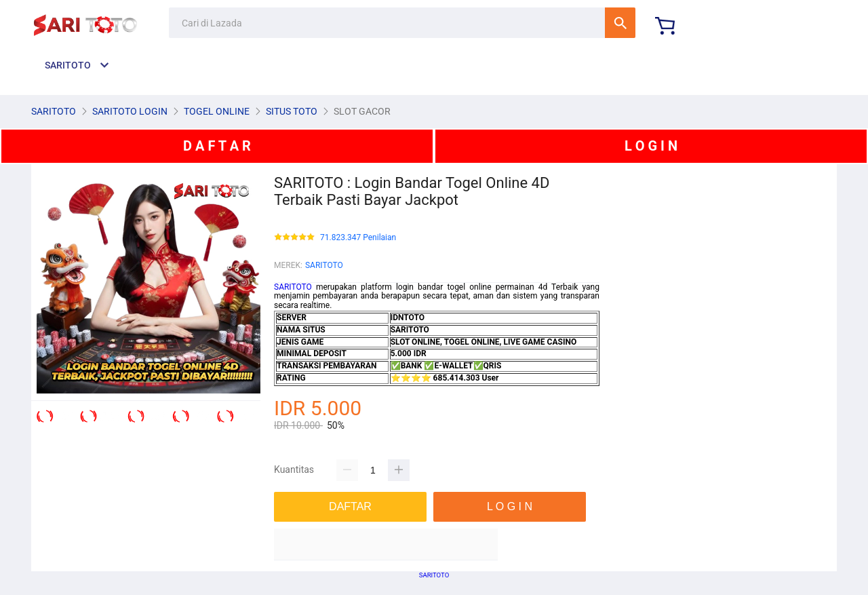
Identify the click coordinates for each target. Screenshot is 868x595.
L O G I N (651, 146)
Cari (620, 23)
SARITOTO (324, 265)
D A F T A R (217, 146)
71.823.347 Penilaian (358, 238)
